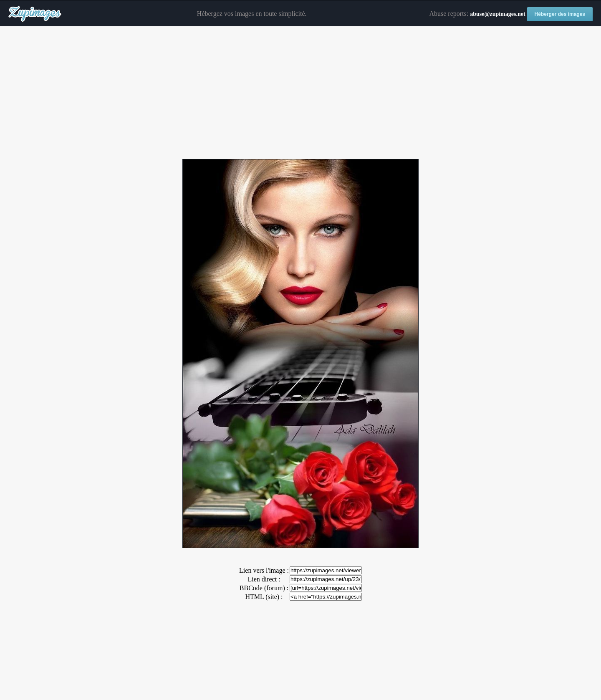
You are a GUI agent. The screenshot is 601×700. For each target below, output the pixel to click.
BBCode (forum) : (264, 588)
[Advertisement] (300, 93)
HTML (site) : (264, 597)
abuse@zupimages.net (497, 14)
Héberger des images (560, 14)
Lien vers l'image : (264, 570)
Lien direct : (264, 579)
